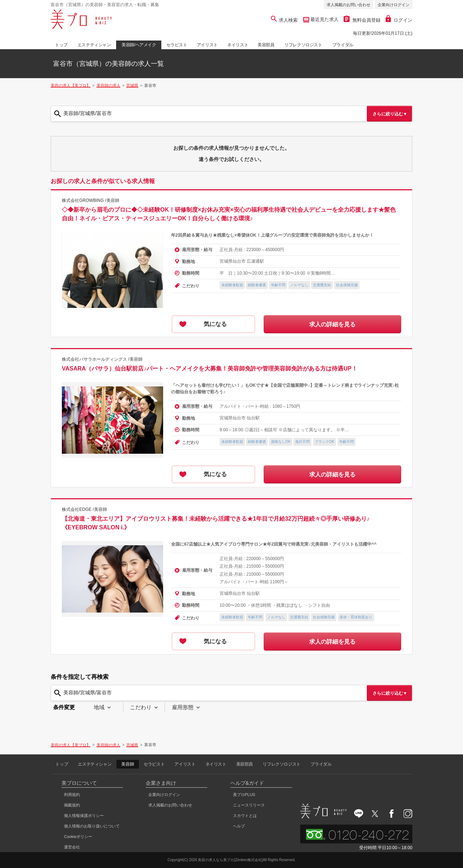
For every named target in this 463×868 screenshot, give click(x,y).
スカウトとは (245, 816)
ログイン (399, 20)
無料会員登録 (362, 20)
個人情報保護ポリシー (84, 816)
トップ (61, 45)
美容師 (128, 764)
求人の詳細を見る (332, 324)
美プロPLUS (244, 795)
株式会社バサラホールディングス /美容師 (102, 359)
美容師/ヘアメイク (139, 45)
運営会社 (72, 847)
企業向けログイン (394, 5)
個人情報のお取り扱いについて (92, 826)
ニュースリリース (249, 805)
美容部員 (266, 45)
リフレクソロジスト (303, 45)
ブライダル (343, 45)
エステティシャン (94, 45)
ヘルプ (239, 826)
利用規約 (72, 795)
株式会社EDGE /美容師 (84, 509)
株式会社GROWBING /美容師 (91, 200)
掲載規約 (72, 805)
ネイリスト (238, 45)
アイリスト (207, 45)
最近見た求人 (324, 19)
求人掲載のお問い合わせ (349, 5)
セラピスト (177, 45)
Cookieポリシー (78, 837)
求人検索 (284, 20)
